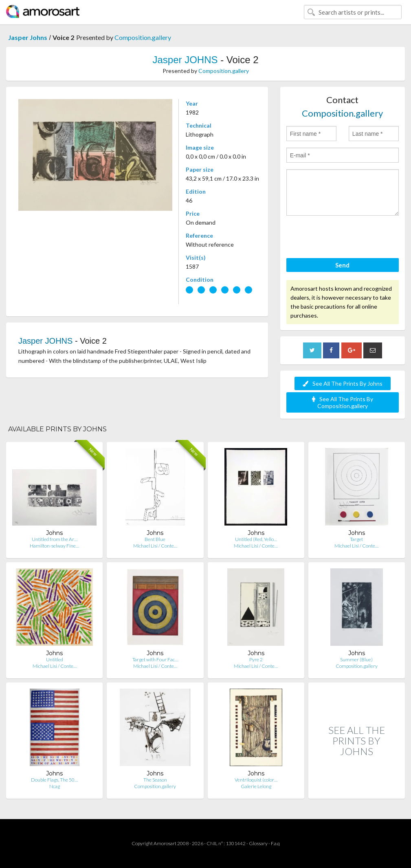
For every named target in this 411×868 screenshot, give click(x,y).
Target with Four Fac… (155, 659)
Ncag (55, 786)
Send (342, 265)
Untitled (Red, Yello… (256, 539)
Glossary (258, 843)
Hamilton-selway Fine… (54, 546)
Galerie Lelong (256, 786)
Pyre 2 (256, 659)
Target (356, 539)
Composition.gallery (143, 37)
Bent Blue (155, 539)
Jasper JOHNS (185, 60)
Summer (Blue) (356, 659)
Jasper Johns (28, 37)
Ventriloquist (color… (256, 780)
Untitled (55, 659)
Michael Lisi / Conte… (155, 546)
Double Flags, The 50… (54, 780)
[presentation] (348, 238)
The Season (155, 780)
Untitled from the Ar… (55, 539)
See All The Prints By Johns (343, 383)
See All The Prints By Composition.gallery (343, 402)
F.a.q (275, 843)
